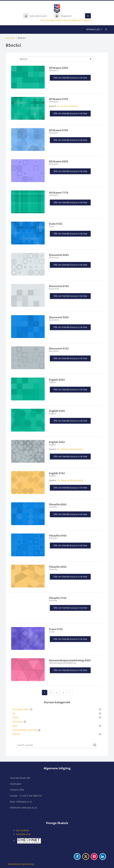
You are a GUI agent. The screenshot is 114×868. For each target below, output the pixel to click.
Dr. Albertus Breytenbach (70, 449)
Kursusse (10, 38)
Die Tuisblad (23, 830)
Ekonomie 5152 (59, 348)
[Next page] (70, 693)
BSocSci (16, 734)
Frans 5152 (56, 629)
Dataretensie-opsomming (21, 864)
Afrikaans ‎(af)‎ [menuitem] (93, 29)
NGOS (16, 717)
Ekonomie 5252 (59, 317)
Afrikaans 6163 (59, 130)
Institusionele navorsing (27, 730)
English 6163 (57, 411)
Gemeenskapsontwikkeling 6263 (70, 660)
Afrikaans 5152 (59, 99)
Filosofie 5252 (58, 567)
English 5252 (57, 442)
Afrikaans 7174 (59, 193)
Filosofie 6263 (58, 504)
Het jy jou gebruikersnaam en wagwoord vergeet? (66, 20)
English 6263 (57, 380)
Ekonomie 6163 (59, 286)
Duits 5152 (56, 224)
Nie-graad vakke (23, 709)
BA (14, 713)
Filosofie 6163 (58, 536)
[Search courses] (54, 745)
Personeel (19, 722)
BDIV (15, 726)
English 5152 (57, 473)
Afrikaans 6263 (59, 161)
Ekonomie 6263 (59, 255)
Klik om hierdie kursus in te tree (70, 78)
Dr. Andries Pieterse (68, 106)
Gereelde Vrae (23, 834)
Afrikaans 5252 (59, 68)
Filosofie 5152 (58, 598)
